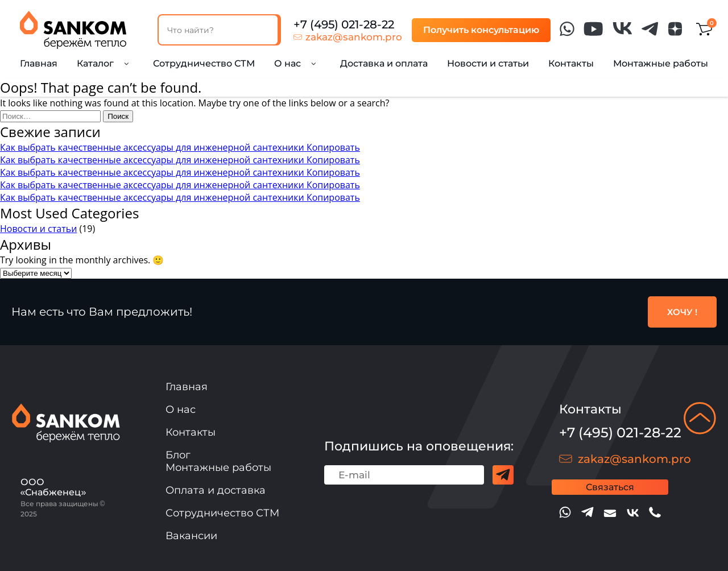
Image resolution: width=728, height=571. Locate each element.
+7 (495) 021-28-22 (344, 24)
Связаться (610, 487)
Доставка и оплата (384, 63)
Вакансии (191, 536)
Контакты (571, 63)
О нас (181, 409)
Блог (178, 455)
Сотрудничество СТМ (204, 63)
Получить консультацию (481, 30)
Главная (39, 63)
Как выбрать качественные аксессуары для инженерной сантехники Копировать (180, 147)
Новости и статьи (488, 63)
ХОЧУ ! (682, 312)
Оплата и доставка (216, 490)
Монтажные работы (661, 63)
